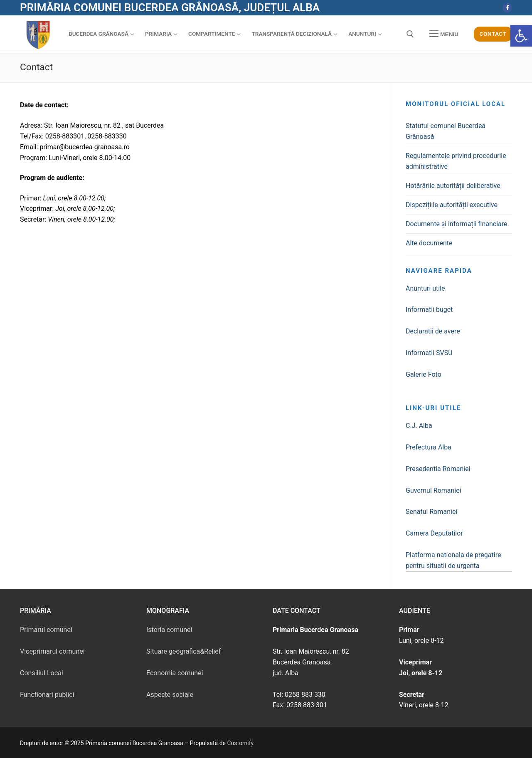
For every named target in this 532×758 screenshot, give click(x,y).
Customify (240, 743)
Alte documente (429, 243)
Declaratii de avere (433, 331)
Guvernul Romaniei (433, 490)
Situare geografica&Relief (183, 651)
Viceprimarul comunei (52, 651)
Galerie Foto (424, 374)
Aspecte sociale (170, 695)
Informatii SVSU (429, 353)
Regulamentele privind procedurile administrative (456, 161)
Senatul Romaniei (431, 512)
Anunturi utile (425, 288)
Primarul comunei (46, 630)
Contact (493, 34)
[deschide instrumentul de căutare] (410, 34)
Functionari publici (47, 695)
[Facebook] (507, 8)
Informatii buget (429, 310)
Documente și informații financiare (457, 224)
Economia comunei (175, 673)
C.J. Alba (419, 426)
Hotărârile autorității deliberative (453, 186)
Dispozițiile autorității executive (452, 205)
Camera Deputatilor (434, 533)
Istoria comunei (169, 630)
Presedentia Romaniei (438, 469)
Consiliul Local (42, 673)
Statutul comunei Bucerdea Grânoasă (446, 131)
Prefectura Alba (429, 447)
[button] (521, 36)
